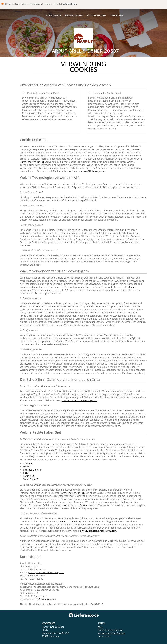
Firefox (27, 467)
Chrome (27, 464)
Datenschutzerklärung (32, 162)
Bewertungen (74, 15)
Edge (26, 473)
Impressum (117, 15)
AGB (100, 627)
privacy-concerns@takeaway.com (87, 171)
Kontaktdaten (96, 15)
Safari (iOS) (29, 476)
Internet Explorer (32, 470)
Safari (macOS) (31, 479)
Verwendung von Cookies (112, 633)
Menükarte (54, 15)
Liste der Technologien (124, 287)
